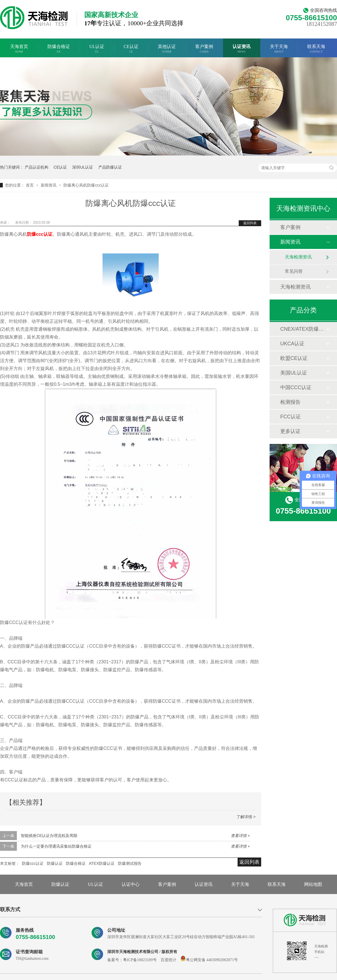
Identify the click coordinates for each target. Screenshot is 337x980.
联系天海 (316, 49)
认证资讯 (242, 49)
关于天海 (279, 49)
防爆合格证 (59, 49)
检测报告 (290, 402)
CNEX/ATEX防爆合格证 (303, 329)
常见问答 (294, 271)
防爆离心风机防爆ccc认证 (86, 185)
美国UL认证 (294, 373)
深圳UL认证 (83, 167)
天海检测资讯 (298, 257)
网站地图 (313, 884)
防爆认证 (55, 863)
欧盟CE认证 (294, 358)
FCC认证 (291, 417)
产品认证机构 (37, 167)
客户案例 (204, 49)
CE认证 (131, 49)
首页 (30, 185)
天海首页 (19, 49)
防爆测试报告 (130, 863)
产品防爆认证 (110, 167)
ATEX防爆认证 (102, 863)
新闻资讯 (49, 185)
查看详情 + (240, 836)
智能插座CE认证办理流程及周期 (49, 836)
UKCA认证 (292, 344)
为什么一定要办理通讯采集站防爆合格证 (56, 846)
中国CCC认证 (296, 387)
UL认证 (97, 49)
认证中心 (131, 884)
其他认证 (167, 49)
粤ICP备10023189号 (140, 960)
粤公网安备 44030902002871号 (209, 960)
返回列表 (250, 223)
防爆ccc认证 (33, 863)
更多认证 (290, 431)
